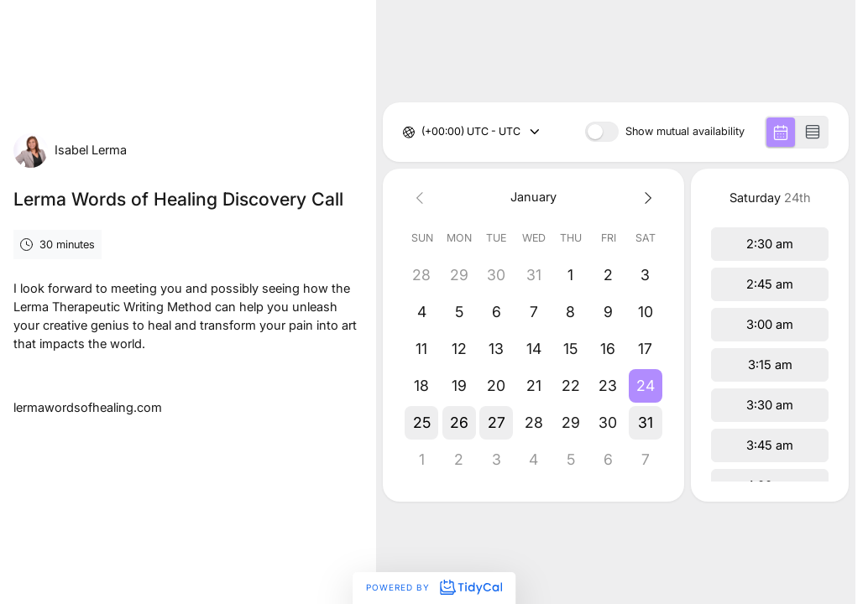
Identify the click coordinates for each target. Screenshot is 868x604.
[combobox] (423, 132)
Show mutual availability (685, 132)
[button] (646, 386)
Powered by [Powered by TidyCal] (434, 587)
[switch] (602, 132)
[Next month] (646, 198)
